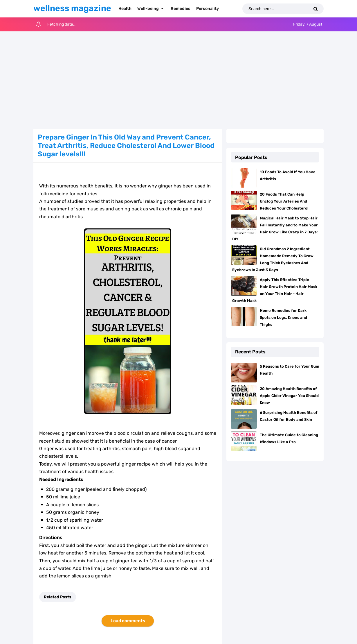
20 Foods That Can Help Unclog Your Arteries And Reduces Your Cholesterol (284, 201)
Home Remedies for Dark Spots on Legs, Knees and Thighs (283, 317)
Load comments (128, 621)
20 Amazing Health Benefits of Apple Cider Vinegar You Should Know (289, 396)
